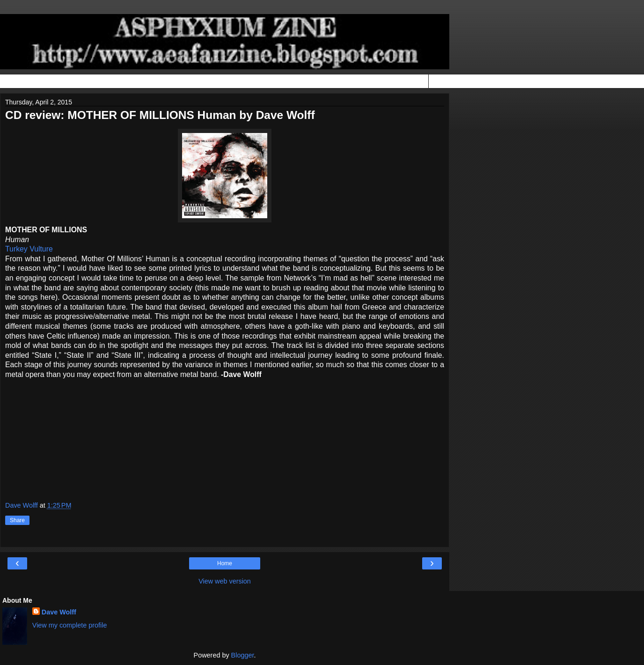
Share (17, 520)
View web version (225, 581)
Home (225, 563)
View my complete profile (70, 625)
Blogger (243, 655)
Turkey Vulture (29, 249)
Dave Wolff (59, 612)
